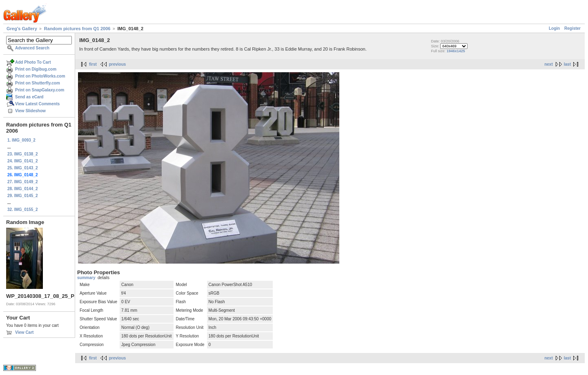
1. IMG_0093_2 (21, 140)
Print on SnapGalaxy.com (40, 90)
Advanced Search (32, 48)
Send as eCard (29, 97)
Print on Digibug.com (36, 69)
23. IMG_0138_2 (23, 154)
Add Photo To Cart (33, 62)
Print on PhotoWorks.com (40, 76)
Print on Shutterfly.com (38, 83)
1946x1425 (456, 51)
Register (572, 28)
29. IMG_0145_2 (23, 196)
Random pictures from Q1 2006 (77, 29)
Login (554, 28)
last (567, 64)
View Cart (24, 332)
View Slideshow (30, 111)
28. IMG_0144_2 (23, 189)
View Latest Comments (37, 104)
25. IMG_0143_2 (23, 168)
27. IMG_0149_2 (23, 182)
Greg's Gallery (22, 29)
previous (118, 64)
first (93, 64)
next (549, 64)
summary (86, 278)
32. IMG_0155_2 (23, 210)
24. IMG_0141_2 (23, 161)
